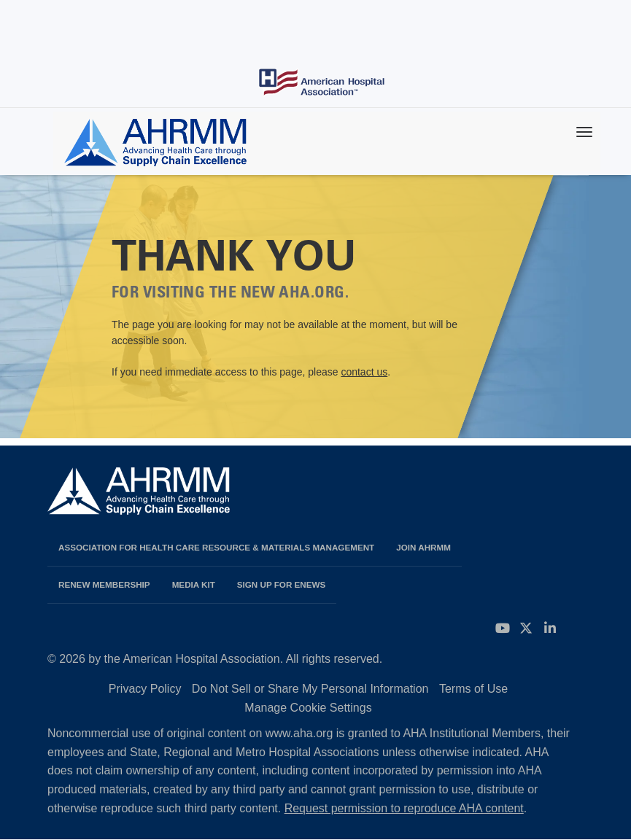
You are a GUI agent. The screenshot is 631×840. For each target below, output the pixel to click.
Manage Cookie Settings (308, 708)
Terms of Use (473, 689)
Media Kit (194, 584)
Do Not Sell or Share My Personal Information (310, 689)
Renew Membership (104, 584)
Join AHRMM (423, 547)
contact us (364, 372)
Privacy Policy (145, 689)
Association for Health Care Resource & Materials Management (216, 547)
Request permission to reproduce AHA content (404, 808)
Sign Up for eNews (282, 584)
